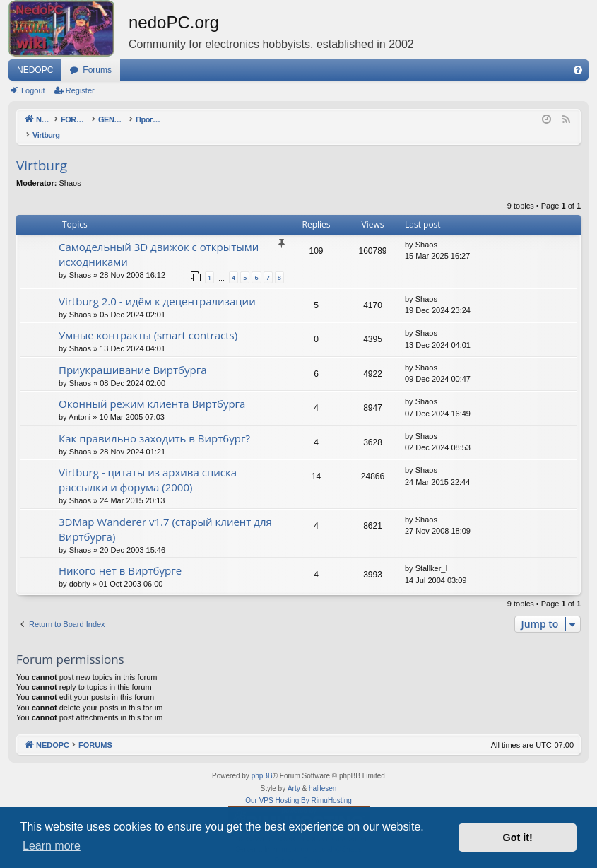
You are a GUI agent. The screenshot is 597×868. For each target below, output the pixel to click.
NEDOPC (35, 70)
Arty (294, 774)
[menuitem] (578, 70)
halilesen (323, 774)
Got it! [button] (518, 838)
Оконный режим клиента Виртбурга (152, 389)
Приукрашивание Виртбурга (132, 355)
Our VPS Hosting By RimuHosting (298, 786)
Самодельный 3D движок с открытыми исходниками (159, 239)
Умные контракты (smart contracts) (148, 320)
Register (80, 90)
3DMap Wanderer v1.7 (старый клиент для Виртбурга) (165, 514)
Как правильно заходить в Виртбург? (154, 423)
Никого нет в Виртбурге (120, 556)
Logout (33, 90)
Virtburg (42, 151)
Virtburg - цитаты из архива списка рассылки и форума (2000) (148, 465)
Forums (97, 70)
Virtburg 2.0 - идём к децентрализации (157, 286)
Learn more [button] (52, 846)
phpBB (262, 761)
